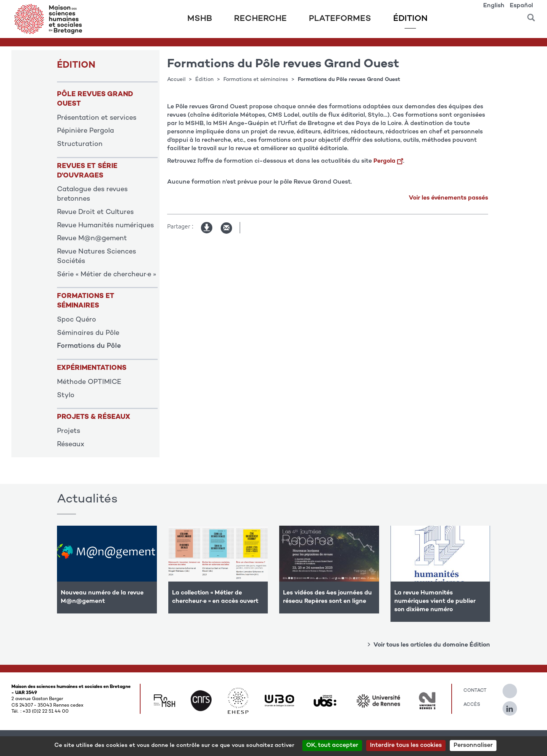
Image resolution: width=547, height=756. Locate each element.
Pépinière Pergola (85, 131)
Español (521, 6)
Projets (69, 431)
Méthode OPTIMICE (89, 382)
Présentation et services (97, 118)
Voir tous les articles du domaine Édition (432, 645)
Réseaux (71, 445)
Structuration (80, 144)
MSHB (200, 19)
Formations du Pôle (89, 346)
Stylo (66, 396)
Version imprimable (207, 228)
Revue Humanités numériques (105, 226)
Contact (475, 691)
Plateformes (340, 19)
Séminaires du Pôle (88, 333)
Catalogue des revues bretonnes (92, 194)
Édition (410, 19)
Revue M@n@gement (92, 239)
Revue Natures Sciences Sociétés (96, 257)
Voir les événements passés (448, 198)
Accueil (176, 80)
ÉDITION (76, 66)
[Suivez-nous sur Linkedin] (514, 705)
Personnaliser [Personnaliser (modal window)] (473, 746)
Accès (472, 705)
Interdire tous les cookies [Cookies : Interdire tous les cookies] (406, 746)
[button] (531, 15)
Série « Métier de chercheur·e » (107, 275)
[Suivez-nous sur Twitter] (514, 688)
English (494, 6)
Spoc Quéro (77, 320)
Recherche (260, 19)
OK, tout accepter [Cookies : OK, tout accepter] (332, 746)
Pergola (388, 161)
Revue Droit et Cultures (95, 212)
